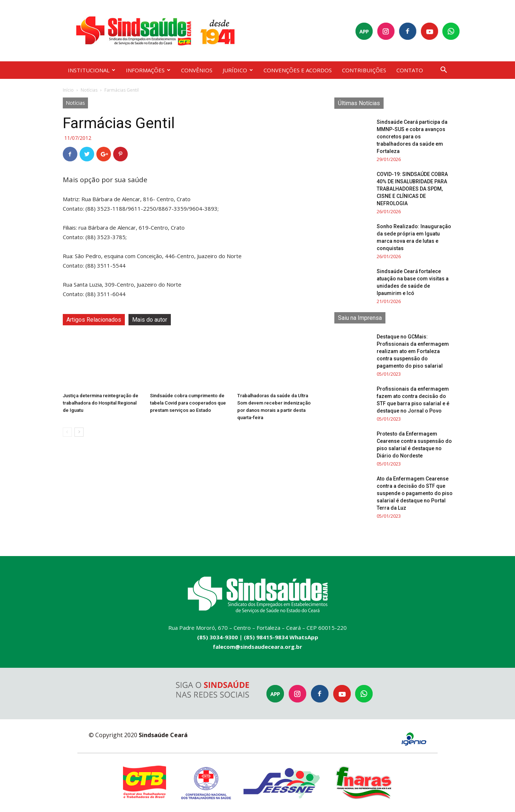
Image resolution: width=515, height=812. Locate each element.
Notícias (89, 90)
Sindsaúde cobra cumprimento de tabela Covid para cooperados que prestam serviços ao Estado (188, 403)
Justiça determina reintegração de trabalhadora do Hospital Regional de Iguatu (101, 403)
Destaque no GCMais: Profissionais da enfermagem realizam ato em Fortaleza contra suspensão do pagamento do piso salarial (413, 351)
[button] (444, 71)
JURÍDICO (238, 70)
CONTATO (410, 70)
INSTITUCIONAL (92, 70)
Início (68, 90)
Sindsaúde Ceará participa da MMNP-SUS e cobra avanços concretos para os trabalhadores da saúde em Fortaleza (412, 137)
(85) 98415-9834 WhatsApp (281, 637)
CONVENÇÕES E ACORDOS (298, 70)
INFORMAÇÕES (148, 70)
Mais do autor (150, 320)
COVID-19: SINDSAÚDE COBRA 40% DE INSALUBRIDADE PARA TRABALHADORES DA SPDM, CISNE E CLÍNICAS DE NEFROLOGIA (412, 189)
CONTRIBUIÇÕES (364, 70)
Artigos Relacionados (94, 320)
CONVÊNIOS (197, 70)
